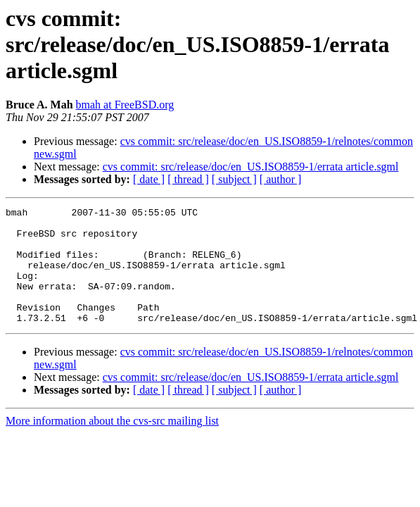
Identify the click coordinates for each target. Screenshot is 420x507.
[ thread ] (188, 179)
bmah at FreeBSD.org (125, 105)
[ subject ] (234, 179)
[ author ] (281, 179)
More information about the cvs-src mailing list (112, 444)
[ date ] (149, 179)
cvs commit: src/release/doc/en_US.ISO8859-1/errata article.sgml (251, 167)
